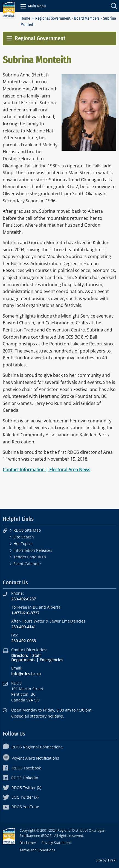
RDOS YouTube (21, 807)
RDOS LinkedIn (21, 778)
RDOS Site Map (27, 530)
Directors (20, 655)
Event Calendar (27, 564)
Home (25, 18)
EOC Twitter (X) (21, 797)
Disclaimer (28, 843)
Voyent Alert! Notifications (31, 758)
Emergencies (51, 660)
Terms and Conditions (37, 850)
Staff (36, 655)
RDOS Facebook (22, 768)
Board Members (87, 18)
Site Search (24, 537)
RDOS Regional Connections (33, 747)
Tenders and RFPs (30, 557)
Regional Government (53, 18)
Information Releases (33, 550)
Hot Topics (23, 543)
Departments (23, 660)
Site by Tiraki (106, 860)
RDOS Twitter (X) (22, 788)
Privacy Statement (56, 843)
